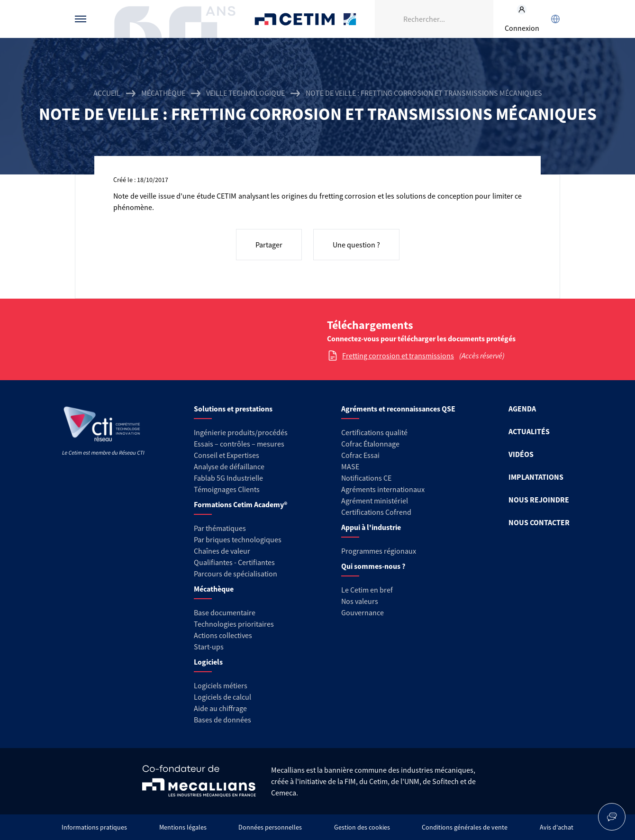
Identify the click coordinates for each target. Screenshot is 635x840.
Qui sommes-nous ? (373, 566)
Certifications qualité (374, 432)
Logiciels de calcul (222, 697)
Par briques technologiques (238, 539)
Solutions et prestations (233, 409)
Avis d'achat (557, 827)
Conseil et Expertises (227, 455)
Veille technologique (245, 93)
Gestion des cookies (362, 827)
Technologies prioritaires (234, 624)
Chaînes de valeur (222, 551)
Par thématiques (220, 528)
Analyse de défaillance (229, 466)
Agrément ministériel (375, 501)
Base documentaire (225, 612)
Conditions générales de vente (465, 827)
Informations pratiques (94, 827)
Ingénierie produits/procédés (241, 432)
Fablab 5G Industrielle (228, 478)
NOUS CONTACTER (539, 522)
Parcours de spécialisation (236, 574)
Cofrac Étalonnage (370, 444)
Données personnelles (270, 827)
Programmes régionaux (379, 551)
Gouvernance (363, 612)
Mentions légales (183, 827)
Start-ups (209, 647)
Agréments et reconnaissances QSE (398, 409)
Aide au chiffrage (220, 708)
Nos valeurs (360, 601)
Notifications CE (366, 478)
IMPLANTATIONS (536, 477)
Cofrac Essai (360, 455)
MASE (350, 466)
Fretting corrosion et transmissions (398, 356)
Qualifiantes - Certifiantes (234, 562)
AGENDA (522, 409)
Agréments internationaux (383, 489)
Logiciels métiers (221, 685)
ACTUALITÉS (529, 431)
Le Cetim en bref (367, 590)
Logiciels (208, 662)
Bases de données (222, 720)
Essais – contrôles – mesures (239, 444)
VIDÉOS (521, 454)
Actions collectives (223, 635)
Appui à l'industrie (371, 527)
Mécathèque (163, 93)
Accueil (107, 93)
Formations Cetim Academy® (240, 504)
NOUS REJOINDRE (539, 500)
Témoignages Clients (227, 489)
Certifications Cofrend (376, 512)
